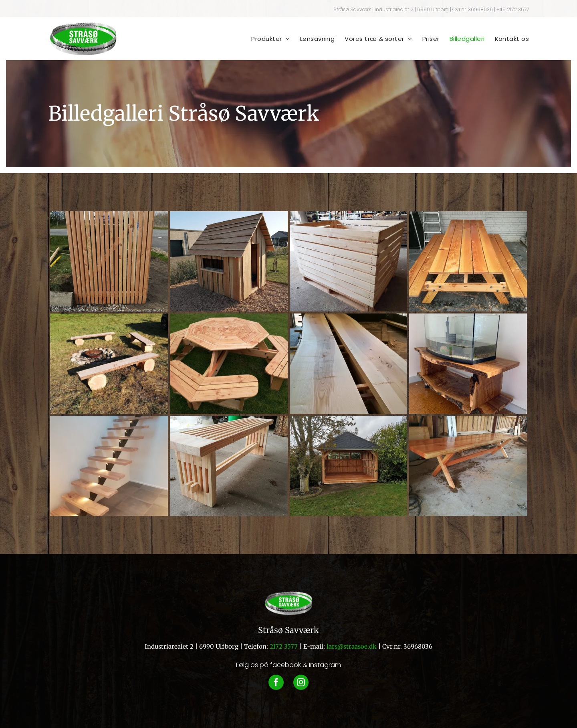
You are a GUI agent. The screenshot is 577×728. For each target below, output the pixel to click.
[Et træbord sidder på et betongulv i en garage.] (468, 466)
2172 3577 (284, 646)
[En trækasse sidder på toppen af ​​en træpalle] (349, 261)
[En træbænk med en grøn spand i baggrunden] (229, 466)
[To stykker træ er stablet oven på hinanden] (349, 364)
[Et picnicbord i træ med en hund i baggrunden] (229, 364)
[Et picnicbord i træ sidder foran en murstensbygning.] (468, 261)
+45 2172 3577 (513, 9)
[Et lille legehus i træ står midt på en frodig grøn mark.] (229, 261)
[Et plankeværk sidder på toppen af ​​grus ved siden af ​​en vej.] (109, 261)
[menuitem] (266, 39)
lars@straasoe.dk (352, 646)
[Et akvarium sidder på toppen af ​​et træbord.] (468, 364)
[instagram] (301, 683)
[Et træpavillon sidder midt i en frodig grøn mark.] (349, 466)
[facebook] (276, 683)
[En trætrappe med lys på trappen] (109, 466)
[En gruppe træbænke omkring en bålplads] (109, 364)
